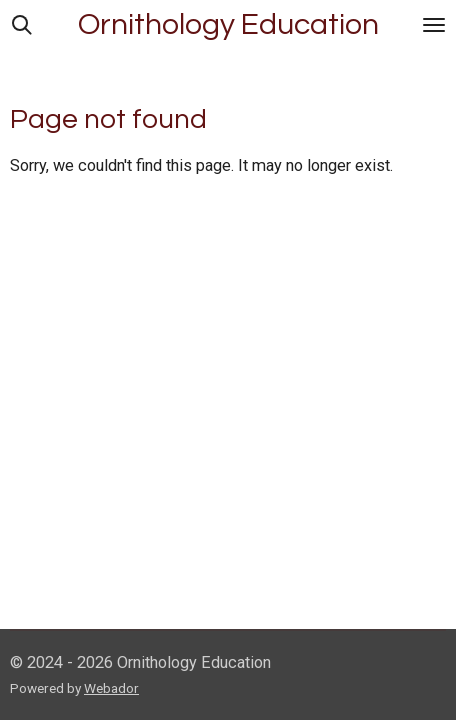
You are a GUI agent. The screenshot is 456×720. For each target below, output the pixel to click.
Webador (111, 688)
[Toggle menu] (434, 25)
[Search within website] (22, 25)
